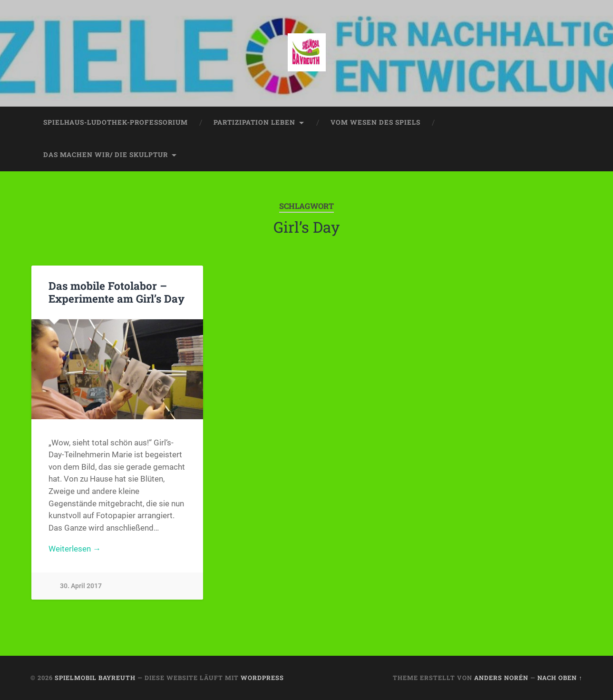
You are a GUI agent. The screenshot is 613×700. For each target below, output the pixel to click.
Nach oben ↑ (560, 678)
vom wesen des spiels (375, 122)
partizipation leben (254, 122)
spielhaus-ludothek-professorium (116, 122)
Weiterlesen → (75, 549)
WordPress (262, 678)
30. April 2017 (81, 586)
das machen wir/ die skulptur (106, 155)
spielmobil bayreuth (95, 678)
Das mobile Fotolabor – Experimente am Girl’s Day (117, 292)
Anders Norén (501, 678)
